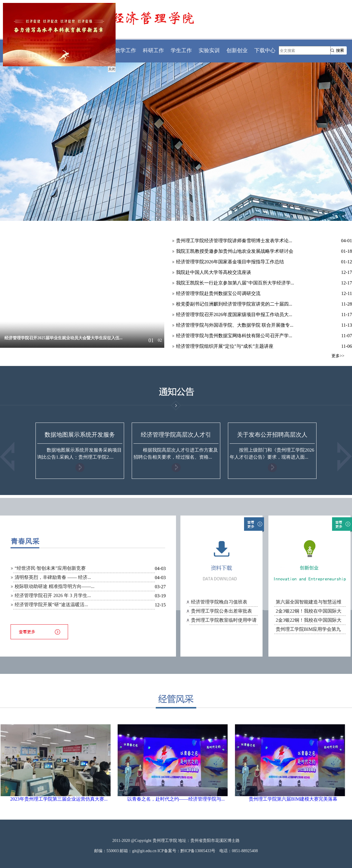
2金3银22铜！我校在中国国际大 (309, 611)
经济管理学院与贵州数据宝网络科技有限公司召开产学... (234, 336)
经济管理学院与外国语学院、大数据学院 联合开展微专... (235, 325)
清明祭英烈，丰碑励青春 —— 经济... (53, 577)
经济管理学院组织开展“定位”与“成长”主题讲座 (225, 346)
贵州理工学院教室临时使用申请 (224, 620)
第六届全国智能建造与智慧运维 (309, 602)
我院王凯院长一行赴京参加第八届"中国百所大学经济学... (235, 283)
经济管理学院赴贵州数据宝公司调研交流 (218, 293)
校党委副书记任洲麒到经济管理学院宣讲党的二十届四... (234, 304)
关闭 (111, 68)
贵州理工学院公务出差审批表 (221, 611)
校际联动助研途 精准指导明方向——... (55, 586)
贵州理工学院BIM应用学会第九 (308, 629)
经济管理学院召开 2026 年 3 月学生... (53, 595)
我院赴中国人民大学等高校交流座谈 (214, 272)
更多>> (338, 356)
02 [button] (160, 340)
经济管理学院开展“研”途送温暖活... (51, 605)
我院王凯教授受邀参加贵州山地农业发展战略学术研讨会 (235, 251)
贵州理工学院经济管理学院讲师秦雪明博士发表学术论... (234, 241)
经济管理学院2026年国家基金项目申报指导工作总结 (230, 262)
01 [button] (151, 340)
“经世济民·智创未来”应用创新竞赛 (50, 568)
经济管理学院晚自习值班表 (219, 602)
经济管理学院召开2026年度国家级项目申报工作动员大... (234, 315)
